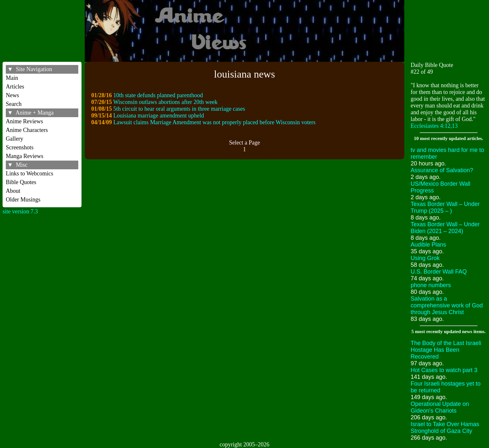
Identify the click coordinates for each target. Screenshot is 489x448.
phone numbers (431, 285)
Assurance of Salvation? (442, 170)
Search (14, 104)
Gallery (14, 139)
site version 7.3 (20, 211)
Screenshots (20, 147)
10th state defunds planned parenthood (158, 95)
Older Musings (23, 200)
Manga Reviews (24, 156)
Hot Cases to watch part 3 (444, 370)
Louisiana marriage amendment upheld (159, 116)
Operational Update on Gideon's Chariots (440, 407)
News (12, 95)
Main (12, 78)
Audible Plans (428, 245)
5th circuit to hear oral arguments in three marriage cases (179, 109)
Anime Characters (27, 130)
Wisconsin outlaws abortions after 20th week (166, 102)
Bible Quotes (21, 182)
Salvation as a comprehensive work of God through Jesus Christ (447, 305)
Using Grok (425, 258)
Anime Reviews (24, 121)
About (13, 191)
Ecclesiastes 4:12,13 (434, 126)
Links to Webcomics (29, 173)
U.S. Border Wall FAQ (439, 272)
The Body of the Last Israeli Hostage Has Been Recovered (446, 350)
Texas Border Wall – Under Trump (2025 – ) (445, 207)
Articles (15, 87)
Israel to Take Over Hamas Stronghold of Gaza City (445, 428)
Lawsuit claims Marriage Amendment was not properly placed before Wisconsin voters (215, 122)
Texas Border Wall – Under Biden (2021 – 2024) (445, 228)
